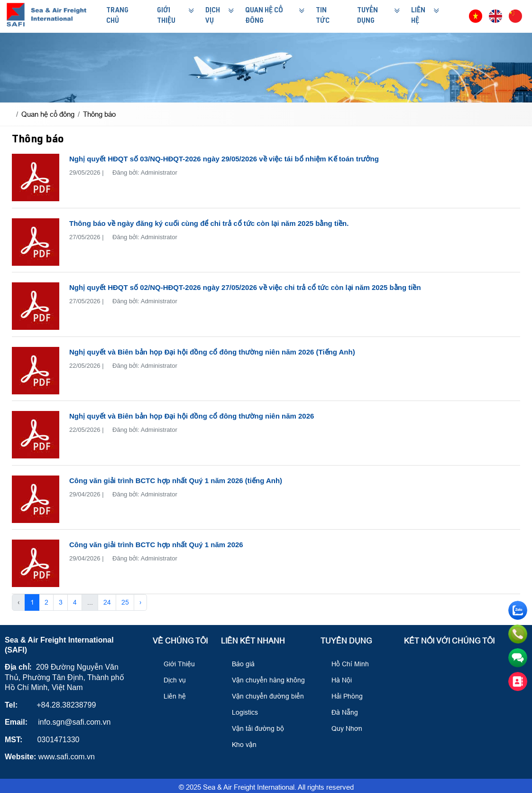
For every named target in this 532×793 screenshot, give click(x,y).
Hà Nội (337, 680)
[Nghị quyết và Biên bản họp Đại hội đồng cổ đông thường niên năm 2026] (36, 435)
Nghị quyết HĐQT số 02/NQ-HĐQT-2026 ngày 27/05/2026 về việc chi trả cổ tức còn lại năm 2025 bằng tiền (245, 287)
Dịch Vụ (213, 16)
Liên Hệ (418, 16)
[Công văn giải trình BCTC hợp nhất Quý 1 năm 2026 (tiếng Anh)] (36, 499)
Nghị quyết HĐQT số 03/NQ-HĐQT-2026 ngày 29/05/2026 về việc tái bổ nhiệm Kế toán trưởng (224, 159)
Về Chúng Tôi (180, 641)
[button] (458, 16)
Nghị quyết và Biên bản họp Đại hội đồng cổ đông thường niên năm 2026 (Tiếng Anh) (212, 352)
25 (125, 602)
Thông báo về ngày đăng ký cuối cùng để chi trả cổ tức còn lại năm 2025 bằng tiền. (209, 223)
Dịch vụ (170, 680)
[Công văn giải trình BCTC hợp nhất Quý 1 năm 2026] (36, 563)
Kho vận (240, 745)
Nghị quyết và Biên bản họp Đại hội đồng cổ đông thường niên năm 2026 (192, 416)
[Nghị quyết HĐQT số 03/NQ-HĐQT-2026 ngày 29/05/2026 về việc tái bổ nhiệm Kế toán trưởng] (36, 177)
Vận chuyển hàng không (264, 680)
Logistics (241, 712)
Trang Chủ (117, 16)
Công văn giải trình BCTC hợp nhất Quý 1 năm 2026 (156, 545)
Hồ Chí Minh (346, 664)
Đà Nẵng (340, 712)
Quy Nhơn (343, 728)
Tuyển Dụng (367, 16)
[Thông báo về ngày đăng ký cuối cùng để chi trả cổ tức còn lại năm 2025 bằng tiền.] (36, 242)
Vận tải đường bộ (254, 728)
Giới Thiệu (166, 16)
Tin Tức (323, 16)
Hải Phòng (343, 696)
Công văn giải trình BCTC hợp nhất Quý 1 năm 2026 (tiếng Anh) (176, 480)
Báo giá (239, 664)
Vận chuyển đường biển (264, 696)
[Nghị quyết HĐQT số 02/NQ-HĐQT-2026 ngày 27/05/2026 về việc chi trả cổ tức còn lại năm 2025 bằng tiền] (36, 306)
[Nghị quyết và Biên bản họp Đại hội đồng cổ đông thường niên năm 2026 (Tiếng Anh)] (36, 371)
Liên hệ (170, 696)
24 (107, 602)
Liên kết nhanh (253, 641)
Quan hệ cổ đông (264, 16)
